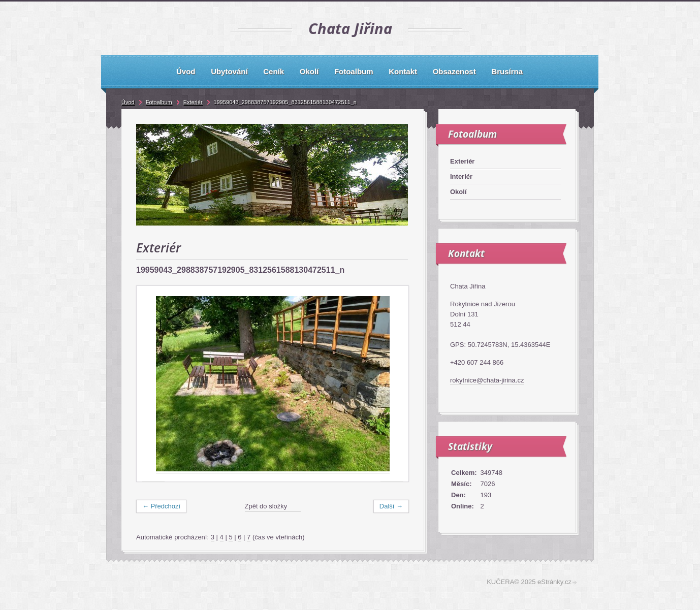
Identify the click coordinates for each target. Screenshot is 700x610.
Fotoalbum (159, 102)
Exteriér (462, 161)
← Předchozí (161, 506)
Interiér (461, 176)
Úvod (128, 102)
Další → (391, 506)
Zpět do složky (266, 506)
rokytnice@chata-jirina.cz (487, 380)
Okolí (458, 192)
